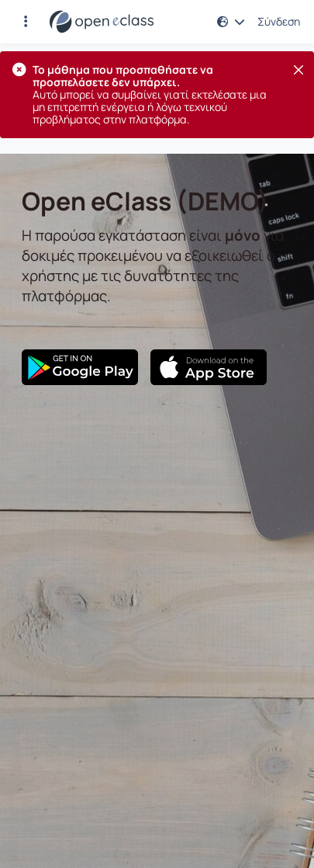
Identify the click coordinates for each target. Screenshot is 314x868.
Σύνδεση (279, 22)
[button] (26, 22)
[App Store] (209, 367)
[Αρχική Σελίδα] (102, 22)
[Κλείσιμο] (298, 70)
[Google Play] (80, 367)
